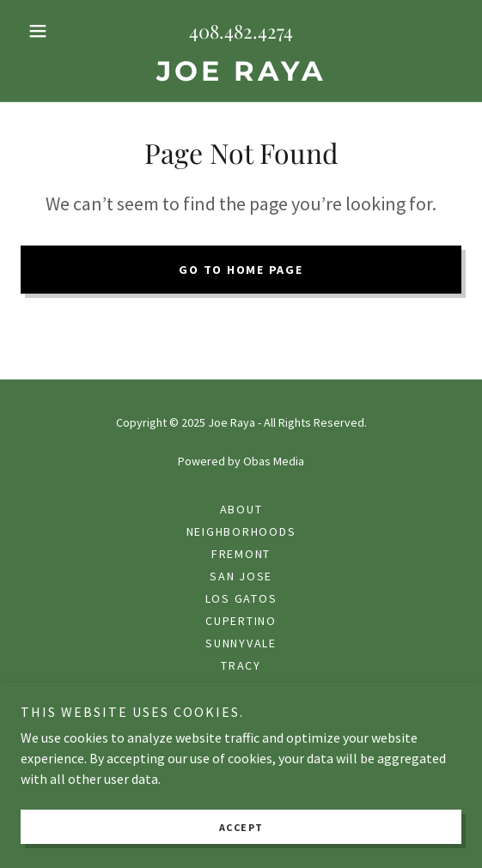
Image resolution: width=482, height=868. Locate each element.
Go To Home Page (241, 270)
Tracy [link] (241, 665)
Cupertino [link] (241, 621)
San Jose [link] (241, 576)
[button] (54, 31)
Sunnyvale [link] (241, 643)
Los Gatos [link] (241, 598)
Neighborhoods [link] (241, 531)
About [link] (241, 509)
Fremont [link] (241, 554)
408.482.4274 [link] (241, 31)
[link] (241, 71)
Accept (241, 827)
